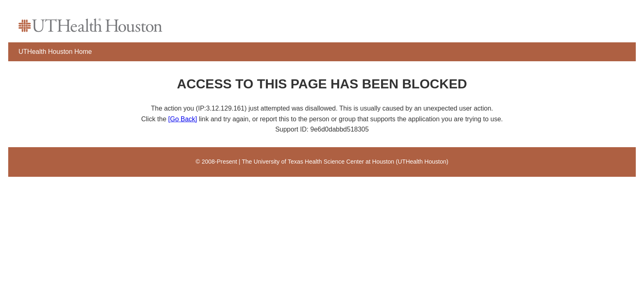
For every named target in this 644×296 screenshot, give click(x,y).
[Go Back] (183, 119)
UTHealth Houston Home (55, 52)
